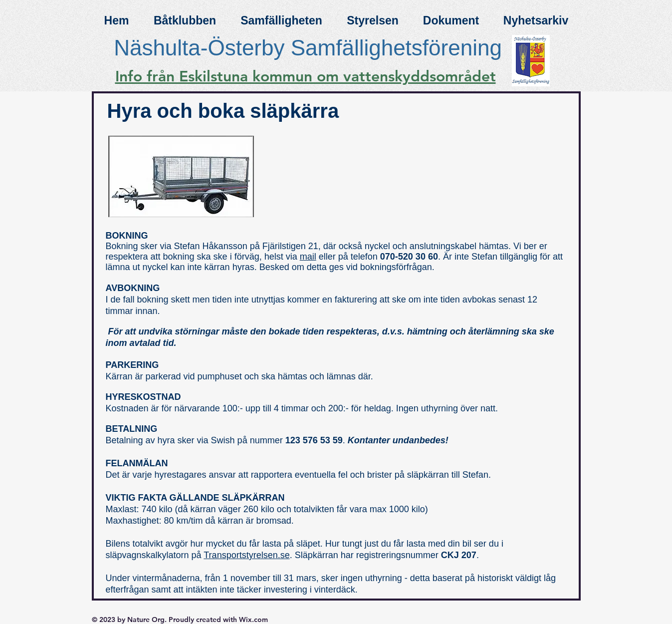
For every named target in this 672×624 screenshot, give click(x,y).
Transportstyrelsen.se (246, 555)
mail (308, 257)
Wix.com (253, 620)
